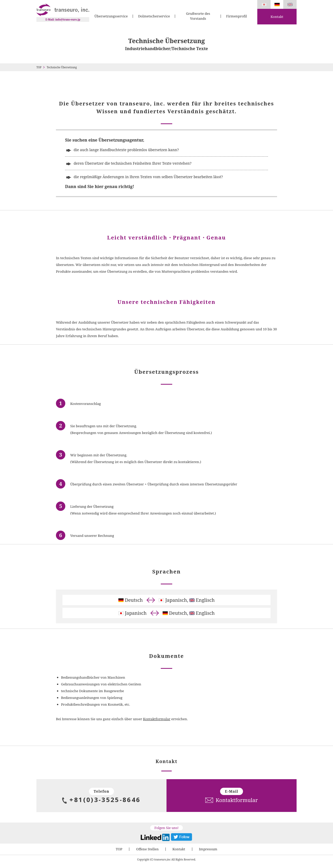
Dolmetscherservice (154, 16)
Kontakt (277, 17)
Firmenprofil (236, 16)
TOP (39, 67)
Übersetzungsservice (111, 16)
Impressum (208, 849)
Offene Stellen (147, 849)
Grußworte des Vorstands (198, 16)
